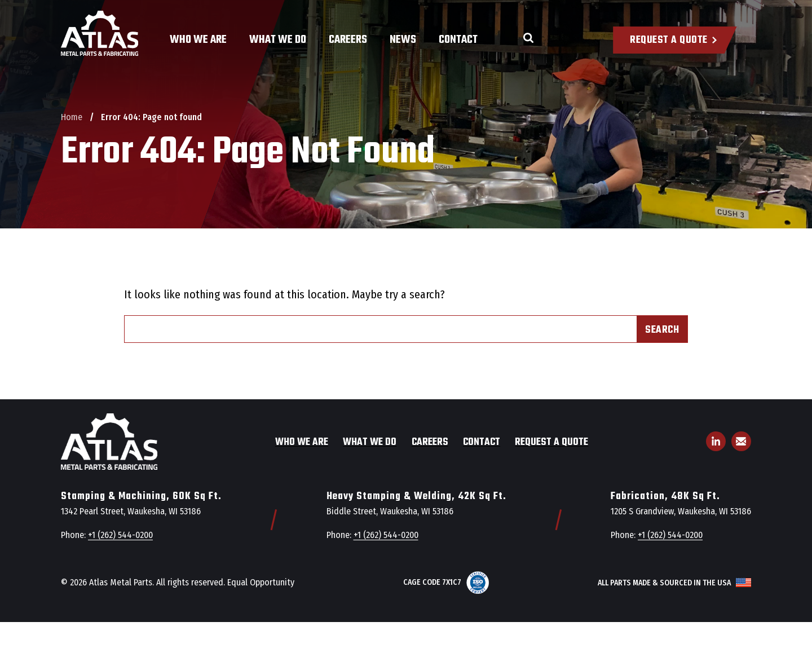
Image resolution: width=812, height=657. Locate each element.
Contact (458, 40)
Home (72, 117)
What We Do (278, 40)
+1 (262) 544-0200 (120, 535)
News (403, 40)
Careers (348, 40)
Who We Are (198, 40)
